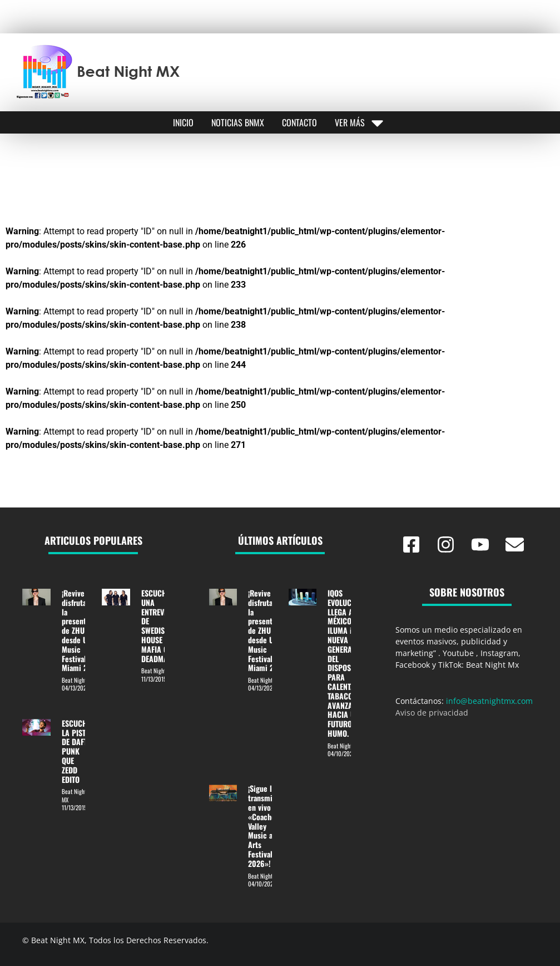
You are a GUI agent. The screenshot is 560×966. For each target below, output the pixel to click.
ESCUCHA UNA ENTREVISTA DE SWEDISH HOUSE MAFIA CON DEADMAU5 (159, 626)
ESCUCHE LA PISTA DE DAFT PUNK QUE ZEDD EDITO (76, 751)
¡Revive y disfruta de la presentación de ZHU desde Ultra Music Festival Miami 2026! (83, 630)
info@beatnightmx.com (489, 701)
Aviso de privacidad (432, 713)
